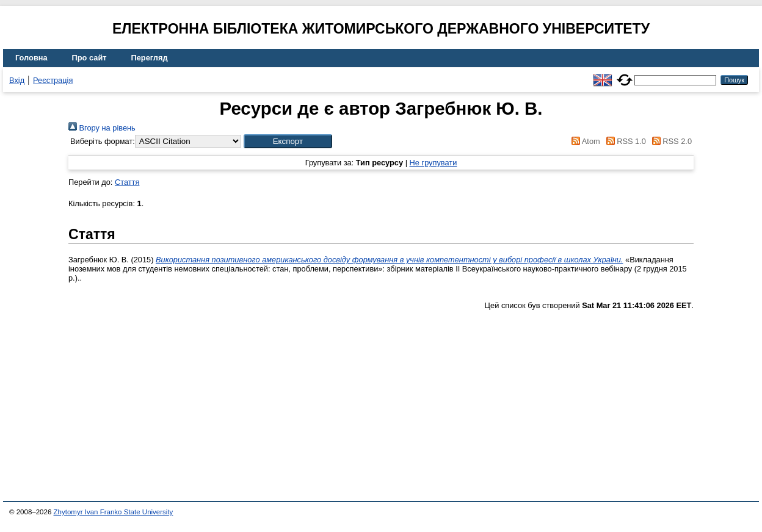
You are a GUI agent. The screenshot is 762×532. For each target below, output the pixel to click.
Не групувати (434, 163)
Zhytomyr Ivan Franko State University (114, 512)
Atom (584, 141)
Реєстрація (53, 80)
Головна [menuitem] (31, 58)
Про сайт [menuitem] (89, 58)
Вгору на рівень (102, 128)
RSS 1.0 (624, 141)
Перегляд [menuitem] (150, 58)
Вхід (17, 80)
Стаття (127, 182)
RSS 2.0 (670, 141)
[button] (288, 141)
